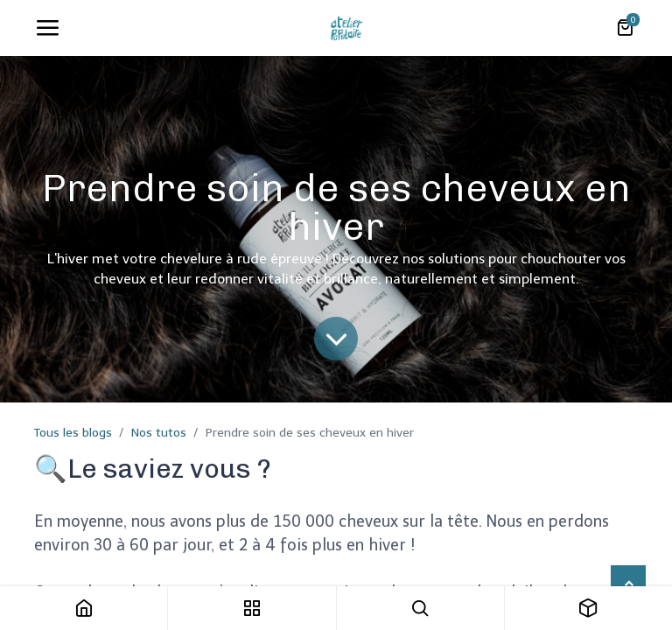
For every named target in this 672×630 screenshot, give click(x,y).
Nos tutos (159, 433)
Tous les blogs (73, 433)
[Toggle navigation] (47, 28)
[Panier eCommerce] (625, 28)
